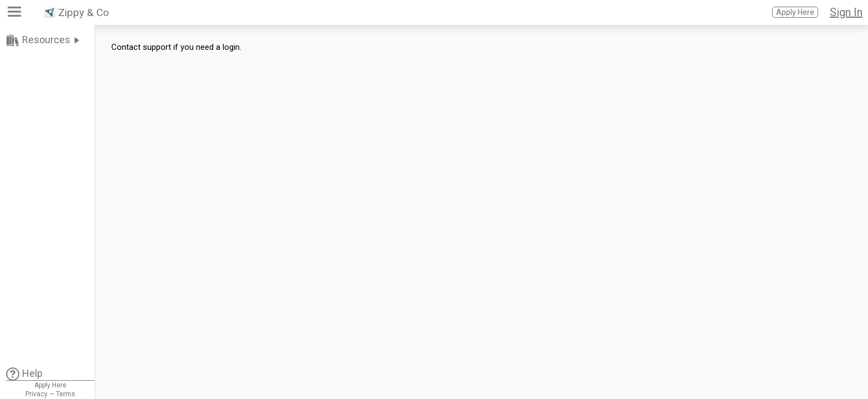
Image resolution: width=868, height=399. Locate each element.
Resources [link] (46, 40)
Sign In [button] (846, 12)
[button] (16, 14)
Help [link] (32, 373)
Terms (66, 394)
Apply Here (795, 12)
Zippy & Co (84, 12)
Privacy (37, 394)
